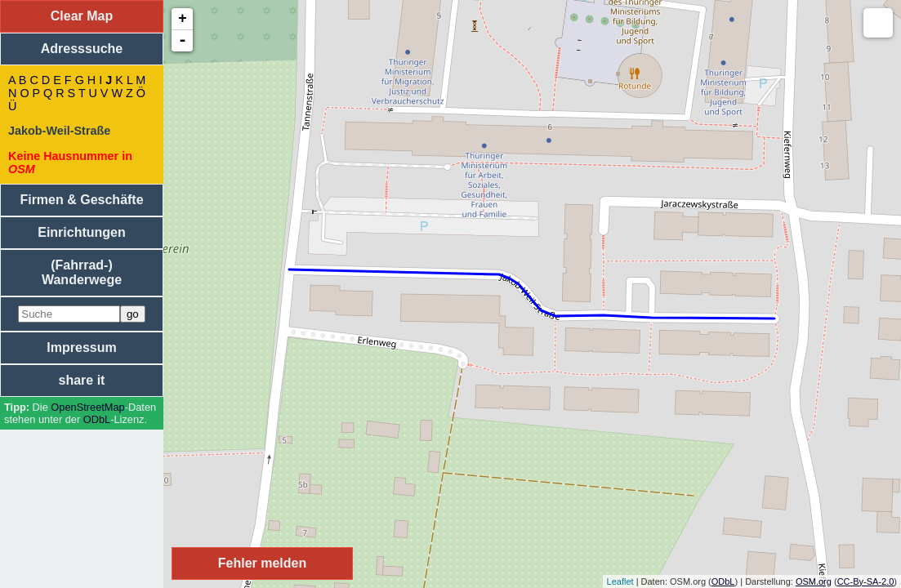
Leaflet (620, 581)
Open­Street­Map (87, 407)
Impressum (81, 347)
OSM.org (814, 581)
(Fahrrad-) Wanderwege (82, 272)
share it (82, 380)
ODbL (97, 419)
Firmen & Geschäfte (81, 200)
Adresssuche (82, 49)
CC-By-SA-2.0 (866, 581)
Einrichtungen (82, 232)
